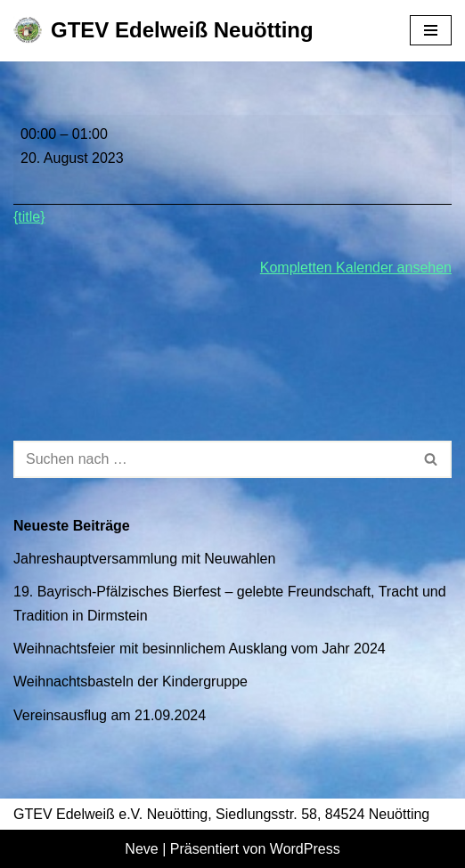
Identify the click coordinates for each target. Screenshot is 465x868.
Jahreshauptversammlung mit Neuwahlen (144, 559)
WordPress (305, 849)
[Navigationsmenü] (431, 30)
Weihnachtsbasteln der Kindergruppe (131, 681)
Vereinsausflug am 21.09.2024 (110, 715)
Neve (141, 849)
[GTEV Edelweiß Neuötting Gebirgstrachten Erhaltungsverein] (163, 31)
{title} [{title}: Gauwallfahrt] (29, 217)
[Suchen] (212, 459)
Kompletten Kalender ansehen (356, 268)
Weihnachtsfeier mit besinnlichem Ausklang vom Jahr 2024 (200, 649)
